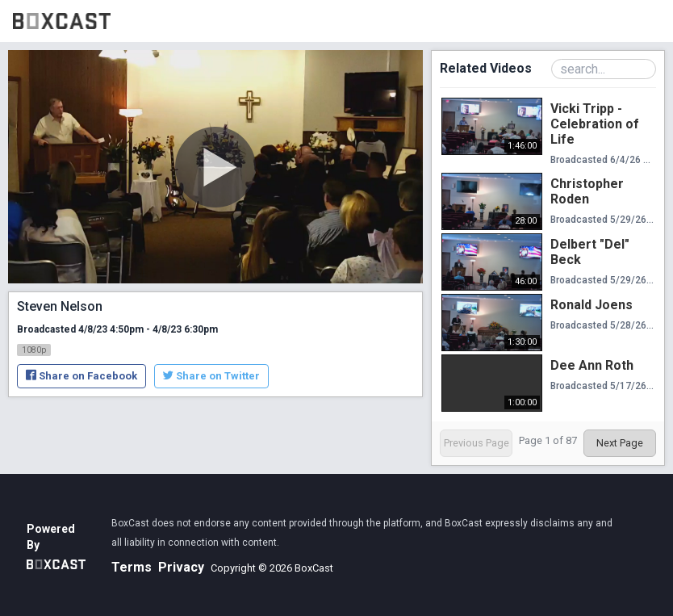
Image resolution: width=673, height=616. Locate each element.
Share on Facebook (82, 376)
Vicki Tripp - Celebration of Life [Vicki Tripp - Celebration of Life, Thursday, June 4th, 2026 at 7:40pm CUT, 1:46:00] (595, 124)
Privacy (181, 567)
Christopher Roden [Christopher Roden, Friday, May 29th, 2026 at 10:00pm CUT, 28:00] (587, 191)
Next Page (620, 443)
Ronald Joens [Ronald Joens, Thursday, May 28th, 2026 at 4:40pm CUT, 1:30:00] (591, 305)
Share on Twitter (211, 376)
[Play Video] (215, 167)
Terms (132, 567)
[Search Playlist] (604, 69)
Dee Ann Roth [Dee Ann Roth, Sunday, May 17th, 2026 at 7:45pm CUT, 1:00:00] (592, 365)
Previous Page (477, 443)
